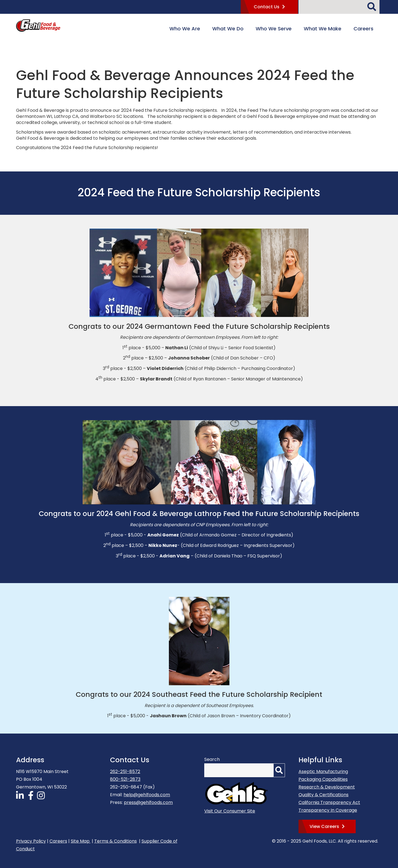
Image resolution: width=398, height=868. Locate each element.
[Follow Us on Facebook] (31, 797)
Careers (58, 841)
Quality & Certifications (324, 795)
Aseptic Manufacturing (323, 772)
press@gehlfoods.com (148, 802)
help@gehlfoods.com (147, 795)
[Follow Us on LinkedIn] (21, 797)
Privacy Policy (31, 841)
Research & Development (327, 787)
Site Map (81, 841)
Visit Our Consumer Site (230, 811)
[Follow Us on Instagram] (42, 797)
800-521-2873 (125, 779)
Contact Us (267, 7)
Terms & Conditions (116, 841)
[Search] (373, 5)
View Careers (324, 826)
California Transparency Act (329, 802)
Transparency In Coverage (328, 810)
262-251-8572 (125, 772)
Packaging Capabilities (323, 779)
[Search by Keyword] (333, 7)
